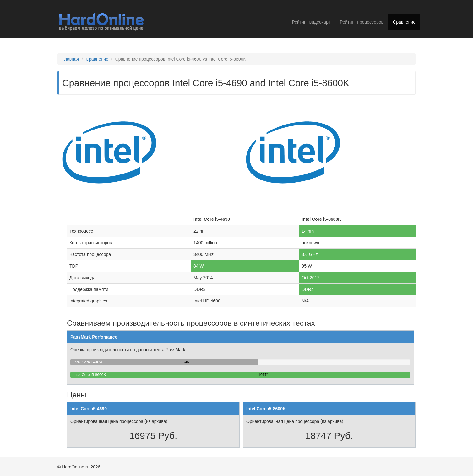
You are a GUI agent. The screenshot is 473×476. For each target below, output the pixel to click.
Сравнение (404, 22)
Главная (71, 59)
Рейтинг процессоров (362, 22)
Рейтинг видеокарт (311, 22)
